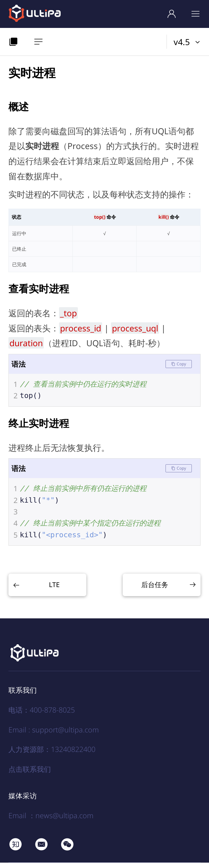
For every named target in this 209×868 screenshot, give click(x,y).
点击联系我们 (30, 774)
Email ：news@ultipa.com (51, 821)
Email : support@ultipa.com (54, 735)
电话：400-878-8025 (42, 715)
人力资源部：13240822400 (52, 754)
